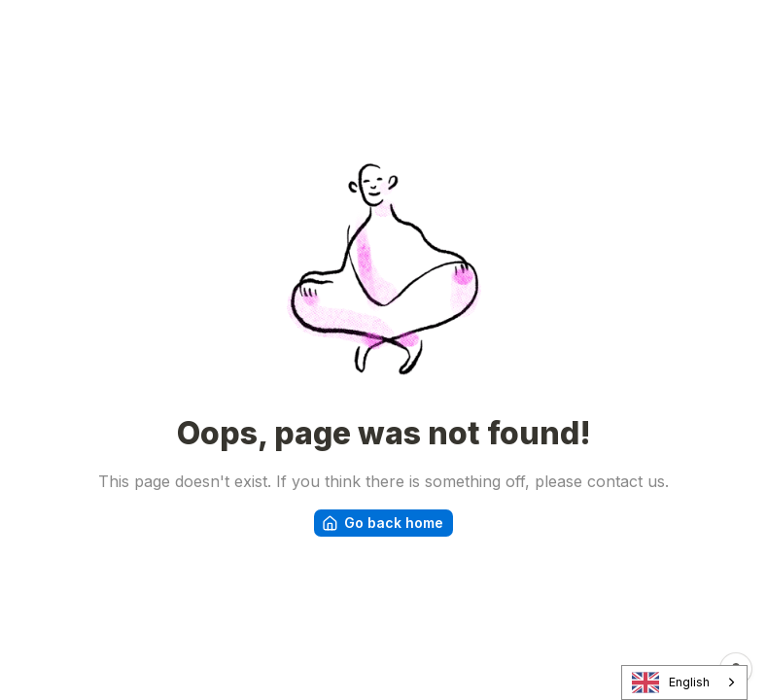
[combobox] (684, 682)
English (671, 683)
